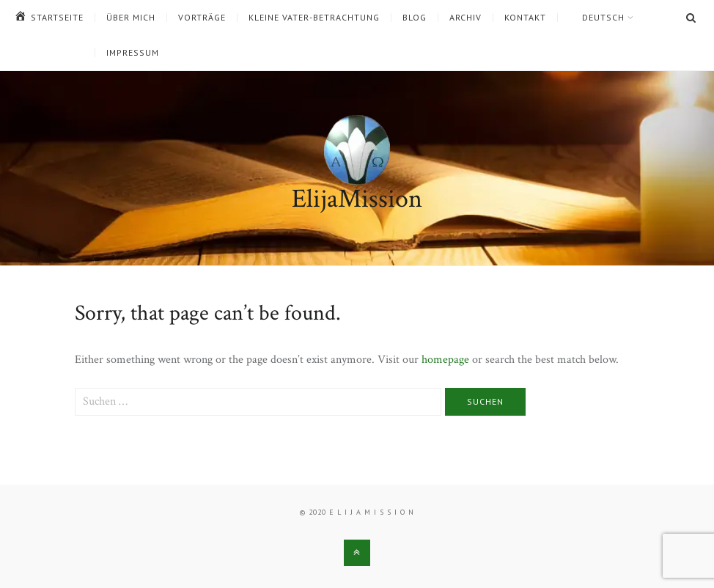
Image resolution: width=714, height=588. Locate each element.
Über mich (131, 18)
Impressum (133, 53)
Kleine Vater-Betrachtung (314, 18)
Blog (415, 18)
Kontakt (525, 18)
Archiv (465, 18)
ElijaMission (357, 199)
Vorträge (202, 18)
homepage (445, 360)
